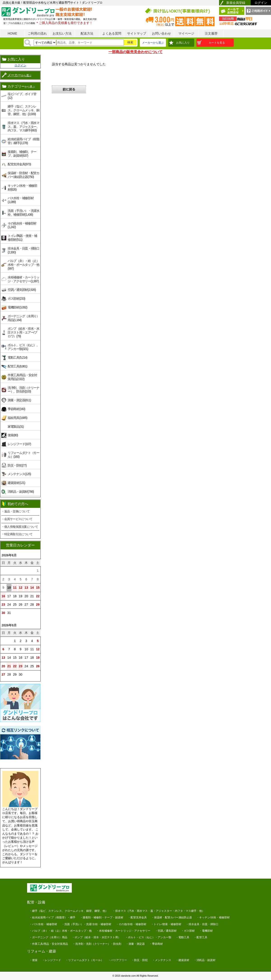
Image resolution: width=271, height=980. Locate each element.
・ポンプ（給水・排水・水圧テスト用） (96, 937)
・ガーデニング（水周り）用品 (48, 937)
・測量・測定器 (135, 944)
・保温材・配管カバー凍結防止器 (172, 917)
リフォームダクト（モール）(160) (23, 455)
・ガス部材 (188, 931)
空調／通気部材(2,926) (22, 290)
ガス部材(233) (16, 299)
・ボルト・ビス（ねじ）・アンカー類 (148, 937)
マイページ (186, 33)
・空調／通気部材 (166, 931)
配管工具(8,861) (17, 366)
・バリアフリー (117, 960)
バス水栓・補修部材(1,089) (21, 200)
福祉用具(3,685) (17, 418)
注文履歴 (211, 33)
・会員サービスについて (17, 519)
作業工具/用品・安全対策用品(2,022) (22, 377)
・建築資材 (182, 960)
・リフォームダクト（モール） (84, 960)
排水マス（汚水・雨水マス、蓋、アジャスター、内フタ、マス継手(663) (23, 127)
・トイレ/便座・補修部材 (166, 924)
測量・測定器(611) (19, 400)
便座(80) (13, 435)
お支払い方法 (62, 33)
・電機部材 (206, 931)
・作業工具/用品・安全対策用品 (49, 944)
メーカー (19, 75)
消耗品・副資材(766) (21, 492)
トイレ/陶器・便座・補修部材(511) (22, 238)
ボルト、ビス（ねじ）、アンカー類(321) (23, 347)
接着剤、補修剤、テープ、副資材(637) (22, 154)
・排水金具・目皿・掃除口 (202, 924)
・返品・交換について (15, 511)
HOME (12, 33)
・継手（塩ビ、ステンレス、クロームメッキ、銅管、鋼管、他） (69, 911)
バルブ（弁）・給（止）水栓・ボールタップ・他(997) (23, 265)
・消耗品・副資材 (205, 960)
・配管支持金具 (137, 917)
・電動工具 (182, 937)
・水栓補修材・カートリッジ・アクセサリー (123, 931)
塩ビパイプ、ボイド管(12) (22, 96)
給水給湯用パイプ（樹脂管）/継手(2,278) (23, 141)
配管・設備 (36, 902)
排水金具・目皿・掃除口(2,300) (23, 250)
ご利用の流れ (37, 33)
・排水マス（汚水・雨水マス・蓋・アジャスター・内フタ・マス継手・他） (159, 911)
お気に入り (183, 43)
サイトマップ (137, 33)
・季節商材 (156, 944)
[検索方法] (45, 43)
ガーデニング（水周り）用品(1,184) (23, 318)
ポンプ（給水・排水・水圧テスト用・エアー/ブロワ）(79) (23, 332)
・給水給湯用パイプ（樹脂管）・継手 (52, 917)
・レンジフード (51, 960)
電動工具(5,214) (17, 357)
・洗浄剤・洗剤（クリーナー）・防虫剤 (97, 944)
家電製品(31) (16, 427)
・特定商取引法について (17, 534)
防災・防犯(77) (17, 465)
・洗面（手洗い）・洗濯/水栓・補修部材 (86, 924)
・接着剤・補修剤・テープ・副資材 (102, 917)
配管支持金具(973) (19, 164)
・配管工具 (201, 937)
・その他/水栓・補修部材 (131, 924)
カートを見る (217, 43)
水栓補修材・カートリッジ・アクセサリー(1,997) (23, 279)
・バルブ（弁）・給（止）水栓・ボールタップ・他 (61, 931)
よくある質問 (112, 33)
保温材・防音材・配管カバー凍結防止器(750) (23, 175)
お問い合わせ (161, 33)
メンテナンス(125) (19, 474)
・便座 (33, 960)
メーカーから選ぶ (153, 43)
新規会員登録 (236, 3)
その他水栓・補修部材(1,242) (22, 225)
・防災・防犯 (140, 960)
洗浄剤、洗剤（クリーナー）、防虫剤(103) (23, 390)
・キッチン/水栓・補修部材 (213, 917)
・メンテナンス (162, 960)
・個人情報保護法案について (20, 527)
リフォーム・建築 (42, 951)
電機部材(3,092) (17, 307)
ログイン (261, 3)
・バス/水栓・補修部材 (43, 924)
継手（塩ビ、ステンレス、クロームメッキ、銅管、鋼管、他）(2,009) (23, 110)
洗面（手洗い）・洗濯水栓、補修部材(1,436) (23, 213)
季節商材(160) (16, 409)
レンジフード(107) (19, 444)
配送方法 (87, 33)
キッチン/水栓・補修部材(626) (22, 188)
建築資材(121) (16, 483)
